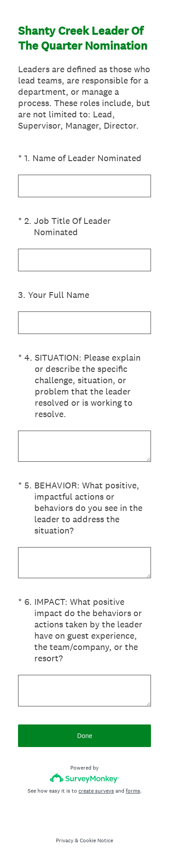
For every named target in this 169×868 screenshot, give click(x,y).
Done (85, 736)
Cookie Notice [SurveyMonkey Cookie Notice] (96, 840)
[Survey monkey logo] (84, 778)
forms (133, 791)
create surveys (96, 791)
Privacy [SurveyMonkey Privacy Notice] (65, 840)
